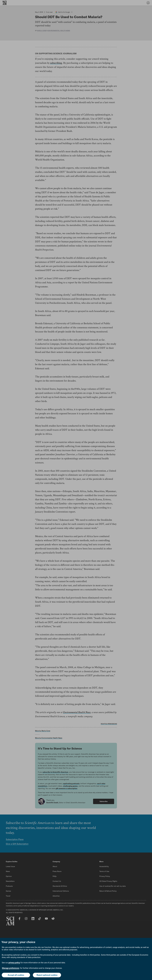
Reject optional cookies (47, 975)
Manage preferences (11, 968)
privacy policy (14, 963)
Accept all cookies (16, 975)
